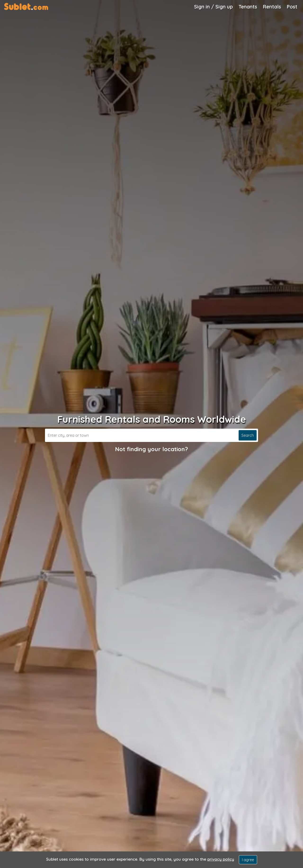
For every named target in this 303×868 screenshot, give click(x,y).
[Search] (141, 435)
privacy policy (221, 859)
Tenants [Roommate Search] (248, 7)
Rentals (272, 7)
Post (292, 7)
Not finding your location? (151, 449)
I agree (248, 860)
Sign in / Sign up (214, 7)
